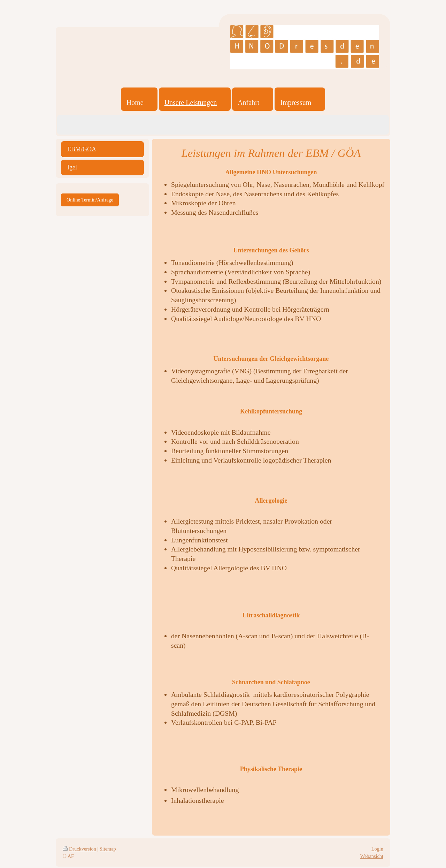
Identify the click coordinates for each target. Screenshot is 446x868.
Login (377, 849)
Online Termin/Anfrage (90, 200)
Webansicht (372, 856)
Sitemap (108, 849)
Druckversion (79, 849)
